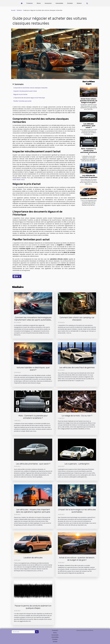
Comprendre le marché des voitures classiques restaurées (30, 88)
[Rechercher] (23, 632)
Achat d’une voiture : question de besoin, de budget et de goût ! (89, 101)
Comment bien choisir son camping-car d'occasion (77, 319)
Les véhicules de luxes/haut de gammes (89, 176)
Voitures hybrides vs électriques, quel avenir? (33, 369)
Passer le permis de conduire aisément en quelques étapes (33, 607)
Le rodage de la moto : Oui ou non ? (77, 416)
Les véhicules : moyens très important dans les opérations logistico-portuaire (33, 511)
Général (79, 3)
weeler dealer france (19, 180)
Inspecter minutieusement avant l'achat (25, 91)
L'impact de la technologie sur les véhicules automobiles (77, 511)
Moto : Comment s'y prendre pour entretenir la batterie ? (89, 151)
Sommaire (19, 84)
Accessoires (48, 3)
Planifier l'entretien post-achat (22, 101)
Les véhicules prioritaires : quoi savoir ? (89, 126)
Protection (30, 3)
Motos (39, 3)
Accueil (13, 10)
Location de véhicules (89, 199)
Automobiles (59, 3)
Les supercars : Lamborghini (77, 464)
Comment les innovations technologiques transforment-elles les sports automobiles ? (33, 320)
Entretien (70, 3)
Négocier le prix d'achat (20, 94)
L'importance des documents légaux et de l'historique (29, 98)
